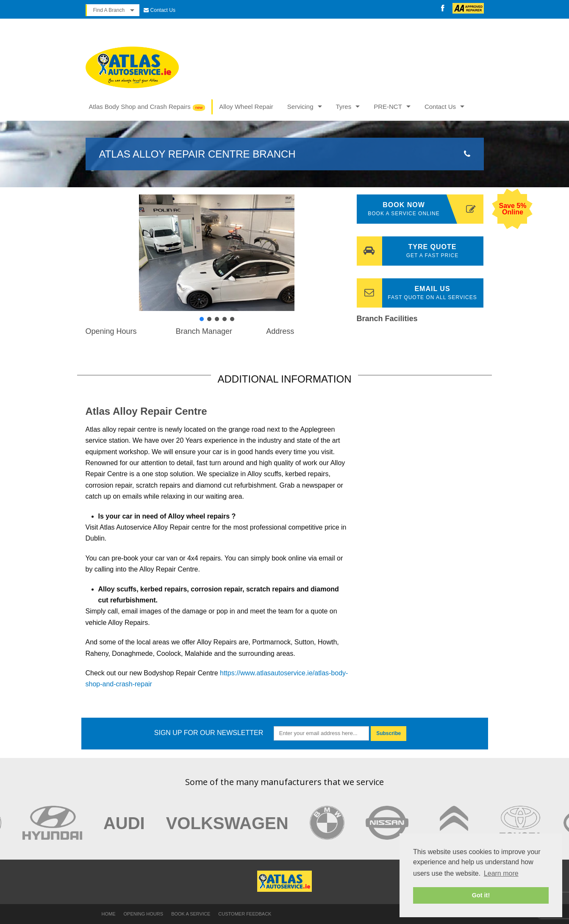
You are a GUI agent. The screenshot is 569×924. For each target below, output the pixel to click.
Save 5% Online (512, 209)
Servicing (300, 107)
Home (109, 914)
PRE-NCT (388, 107)
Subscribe (389, 733)
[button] (99, 253)
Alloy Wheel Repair (246, 107)
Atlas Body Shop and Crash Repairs (140, 107)
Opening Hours (144, 914)
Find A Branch (109, 10)
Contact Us (163, 10)
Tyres (344, 107)
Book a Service (191, 914)
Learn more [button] (501, 873)
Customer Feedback (245, 914)
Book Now (425, 209)
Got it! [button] (481, 895)
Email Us (420, 293)
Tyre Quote (420, 251)
